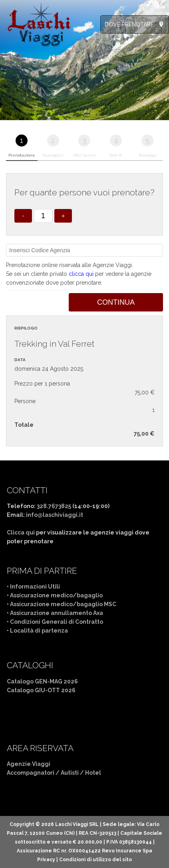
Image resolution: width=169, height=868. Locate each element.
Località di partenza (39, 631)
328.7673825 (54, 506)
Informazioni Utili (35, 587)
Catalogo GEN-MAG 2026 (42, 681)
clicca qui (81, 274)
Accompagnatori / (34, 773)
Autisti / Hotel (81, 773)
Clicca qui (21, 532)
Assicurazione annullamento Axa (57, 613)
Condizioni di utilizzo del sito (95, 860)
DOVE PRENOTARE (129, 24)
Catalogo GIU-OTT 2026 (41, 690)
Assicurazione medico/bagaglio (56, 595)
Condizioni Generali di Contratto (57, 622)
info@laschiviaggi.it (55, 515)
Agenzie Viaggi (29, 764)
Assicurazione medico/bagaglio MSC (63, 604)
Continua (116, 302)
